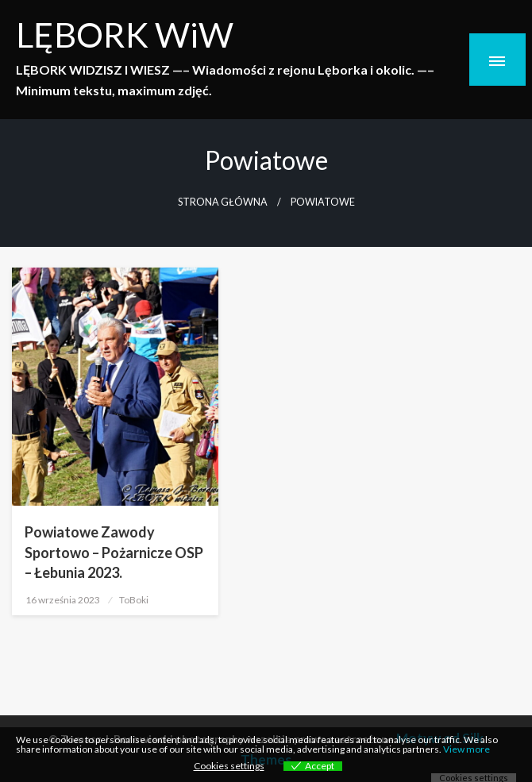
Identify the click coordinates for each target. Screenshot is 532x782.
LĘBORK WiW (125, 34)
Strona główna (223, 202)
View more (466, 749)
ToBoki (134, 600)
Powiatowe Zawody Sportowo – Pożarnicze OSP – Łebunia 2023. (114, 552)
